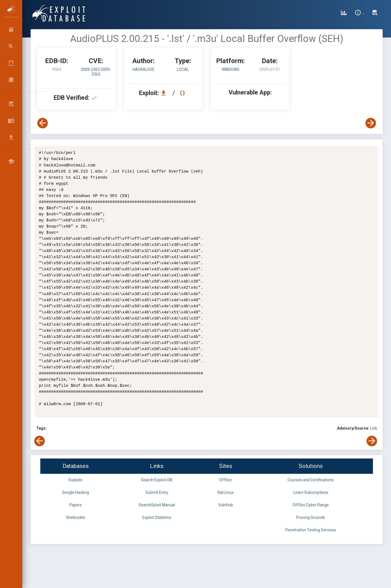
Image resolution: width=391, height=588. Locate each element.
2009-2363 (91, 69)
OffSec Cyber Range (311, 505)
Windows (231, 69)
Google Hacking (76, 492)
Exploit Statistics (157, 517)
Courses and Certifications (311, 480)
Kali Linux (226, 492)
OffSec (226, 480)
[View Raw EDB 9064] (183, 93)
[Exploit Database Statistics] (344, 13)
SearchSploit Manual (157, 505)
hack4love (143, 69)
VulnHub (226, 505)
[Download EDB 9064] (165, 93)
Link (374, 428)
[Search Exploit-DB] (375, 13)
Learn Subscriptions (311, 492)
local (183, 69)
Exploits (76, 480)
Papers (76, 505)
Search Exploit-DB (157, 480)
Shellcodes (76, 517)
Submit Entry (157, 492)
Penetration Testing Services (311, 530)
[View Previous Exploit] (43, 123)
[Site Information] (359, 13)
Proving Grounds (311, 517)
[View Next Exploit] (371, 123)
